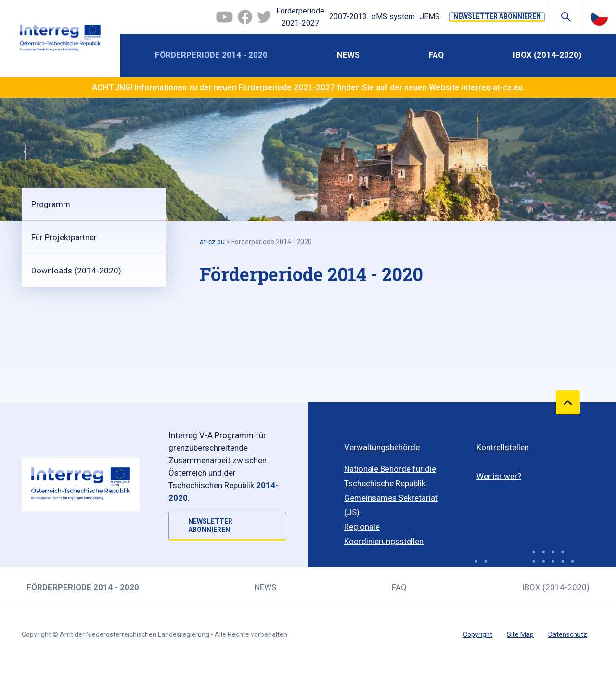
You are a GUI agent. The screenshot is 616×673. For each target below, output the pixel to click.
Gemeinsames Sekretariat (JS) (391, 505)
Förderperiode (300, 18)
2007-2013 (348, 17)
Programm (51, 204)
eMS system (393, 17)
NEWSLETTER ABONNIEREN (497, 16)
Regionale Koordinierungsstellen (384, 534)
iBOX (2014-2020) (547, 55)
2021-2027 (314, 87)
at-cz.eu (212, 242)
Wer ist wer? (499, 476)
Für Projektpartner (64, 237)
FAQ (436, 55)
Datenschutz (568, 634)
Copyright (478, 634)
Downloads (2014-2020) (76, 271)
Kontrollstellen (503, 447)
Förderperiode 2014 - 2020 (211, 55)
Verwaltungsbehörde (382, 447)
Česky (599, 17)
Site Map (520, 634)
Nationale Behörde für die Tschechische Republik (390, 476)
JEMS (430, 17)
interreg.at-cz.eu (492, 87)
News (348, 55)
